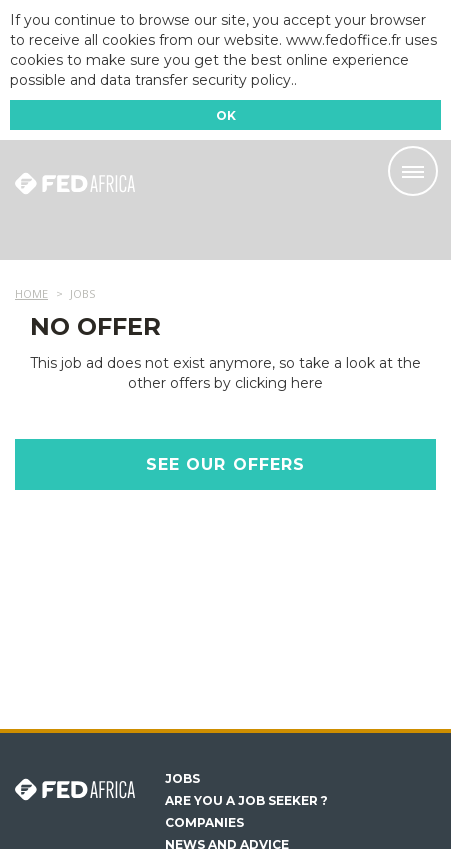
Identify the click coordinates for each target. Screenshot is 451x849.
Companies (204, 823)
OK (226, 115)
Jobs (182, 779)
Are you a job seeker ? (246, 801)
